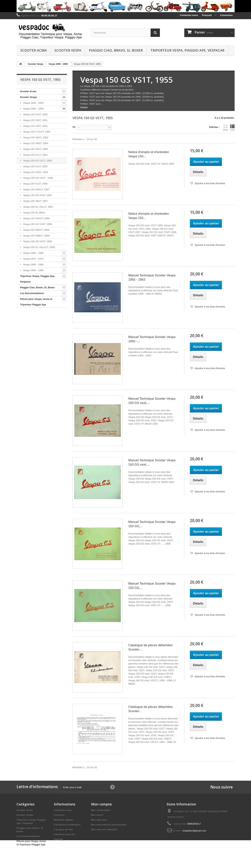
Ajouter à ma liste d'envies (210, 183)
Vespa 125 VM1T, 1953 (35, 138)
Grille (225, 128)
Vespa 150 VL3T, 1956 (35, 184)
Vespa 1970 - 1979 (33, 259)
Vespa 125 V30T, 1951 (35, 120)
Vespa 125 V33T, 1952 (35, 126)
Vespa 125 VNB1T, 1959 (36, 236)
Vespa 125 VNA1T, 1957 (36, 189)
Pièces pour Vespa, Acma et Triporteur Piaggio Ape (36, 302)
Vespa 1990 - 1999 (33, 270)
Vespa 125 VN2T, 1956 (35, 172)
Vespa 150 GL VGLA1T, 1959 (39, 247)
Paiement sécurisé (64, 834)
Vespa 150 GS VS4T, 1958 (37, 224)
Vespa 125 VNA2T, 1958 (36, 218)
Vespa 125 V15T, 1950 (35, 114)
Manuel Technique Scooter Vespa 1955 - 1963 (152, 277)
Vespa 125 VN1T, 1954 (35, 149)
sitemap (58, 839)
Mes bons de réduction (104, 830)
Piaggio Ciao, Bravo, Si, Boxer (116, 50)
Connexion (226, 15)
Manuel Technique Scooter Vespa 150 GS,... (152, 524)
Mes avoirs (97, 815)
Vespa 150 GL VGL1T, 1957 (38, 207)
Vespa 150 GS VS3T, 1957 (37, 195)
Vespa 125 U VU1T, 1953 (37, 132)
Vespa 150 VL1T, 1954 (35, 155)
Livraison (59, 815)
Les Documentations (32, 293)
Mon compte (101, 804)
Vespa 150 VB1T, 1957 (35, 201)
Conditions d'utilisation (67, 825)
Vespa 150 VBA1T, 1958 (36, 230)
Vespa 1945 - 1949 (33, 103)
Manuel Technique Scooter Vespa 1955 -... (152, 339)
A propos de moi (63, 830)
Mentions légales (64, 820)
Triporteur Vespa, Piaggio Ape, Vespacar (187, 50)
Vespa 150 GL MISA (34, 213)
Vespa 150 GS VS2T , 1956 (38, 178)
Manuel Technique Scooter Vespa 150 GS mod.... (152, 401)
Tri (74, 127)
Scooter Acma (34, 50)
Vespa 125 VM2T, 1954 (35, 143)
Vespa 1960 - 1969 (33, 253)
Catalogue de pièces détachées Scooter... (150, 647)
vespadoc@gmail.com (194, 831)
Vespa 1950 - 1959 (33, 109)
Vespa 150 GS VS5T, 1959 (37, 241)
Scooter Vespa (68, 50)
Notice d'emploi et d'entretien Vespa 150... (149, 154)
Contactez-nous (189, 15)
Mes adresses (99, 820)
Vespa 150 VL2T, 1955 (35, 166)
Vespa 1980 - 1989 (33, 265)
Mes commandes (101, 810)
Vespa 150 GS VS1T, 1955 (37, 161)
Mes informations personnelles (109, 825)
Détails (84, 107)
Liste (232, 128)
